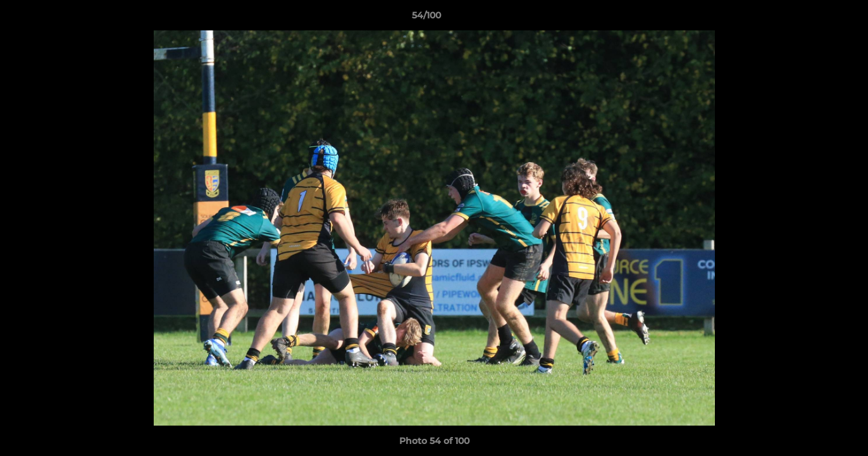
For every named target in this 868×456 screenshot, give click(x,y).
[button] (815, 18)
